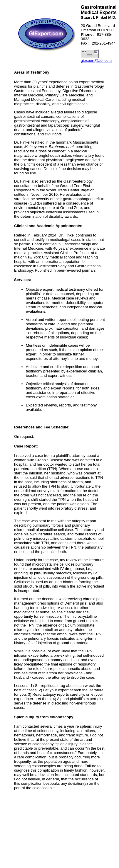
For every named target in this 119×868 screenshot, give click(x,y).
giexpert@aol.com (96, 61)
